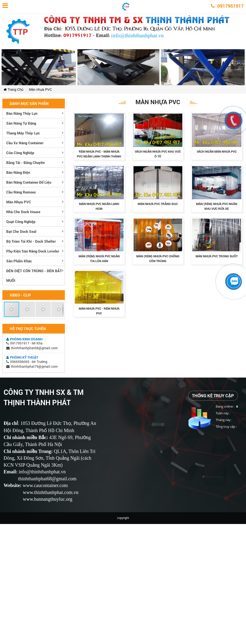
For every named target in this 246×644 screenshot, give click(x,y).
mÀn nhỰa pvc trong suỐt (217, 256)
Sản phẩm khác (19, 261)
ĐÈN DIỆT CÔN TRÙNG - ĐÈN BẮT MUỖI (34, 276)
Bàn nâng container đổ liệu (29, 182)
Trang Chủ (14, 90)
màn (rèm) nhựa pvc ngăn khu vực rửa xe (217, 206)
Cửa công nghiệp (20, 153)
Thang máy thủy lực (23, 133)
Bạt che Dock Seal (21, 231)
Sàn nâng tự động (21, 123)
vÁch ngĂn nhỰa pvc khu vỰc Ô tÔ (158, 154)
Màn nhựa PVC (40, 90)
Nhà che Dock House (23, 212)
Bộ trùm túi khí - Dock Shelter (31, 241)
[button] (12, 309)
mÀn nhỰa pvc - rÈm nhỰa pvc (99, 311)
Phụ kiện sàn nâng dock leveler (33, 251)
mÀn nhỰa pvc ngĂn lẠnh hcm (99, 206)
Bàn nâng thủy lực (22, 113)
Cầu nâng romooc (21, 192)
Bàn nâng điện (18, 172)
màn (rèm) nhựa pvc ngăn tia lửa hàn (99, 259)
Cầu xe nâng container (25, 143)
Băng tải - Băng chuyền (25, 163)
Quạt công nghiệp (21, 222)
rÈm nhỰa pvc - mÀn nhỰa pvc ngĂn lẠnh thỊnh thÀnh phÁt (99, 156)
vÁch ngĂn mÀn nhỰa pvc (217, 151)
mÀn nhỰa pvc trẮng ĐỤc (158, 204)
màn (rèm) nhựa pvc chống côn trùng (158, 259)
